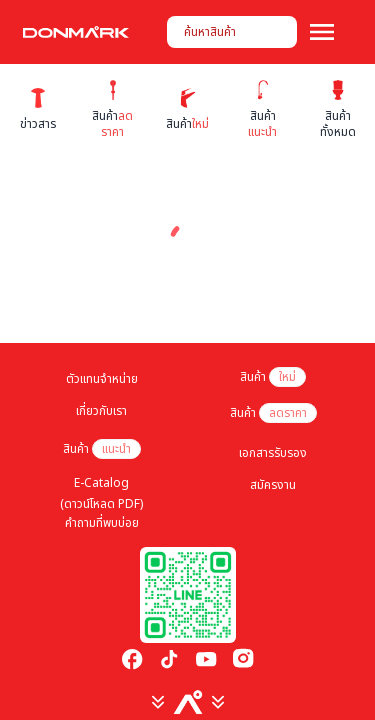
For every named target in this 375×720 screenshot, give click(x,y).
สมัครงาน (273, 485)
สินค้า (273, 377)
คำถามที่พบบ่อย (102, 523)
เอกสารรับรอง (273, 453)
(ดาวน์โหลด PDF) (101, 504)
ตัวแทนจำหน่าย (102, 379)
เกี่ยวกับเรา (101, 411)
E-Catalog (101, 483)
